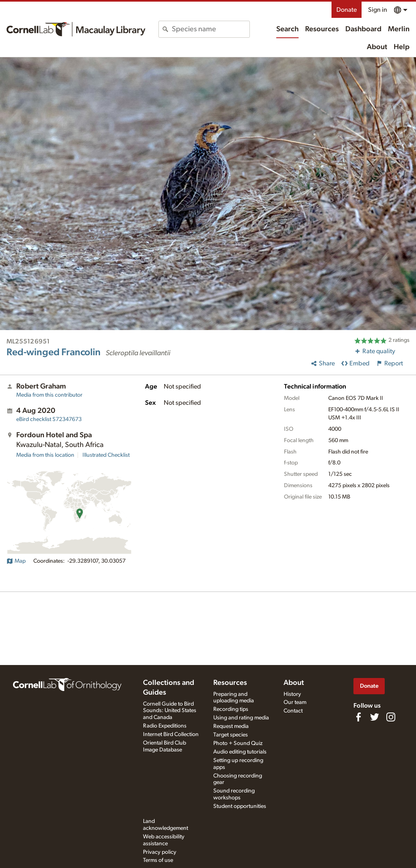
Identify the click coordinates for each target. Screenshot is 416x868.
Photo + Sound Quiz (238, 743)
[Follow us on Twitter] (375, 717)
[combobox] (210, 29)
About (377, 47)
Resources (322, 29)
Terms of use (158, 860)
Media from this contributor (49, 395)
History (292, 694)
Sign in (378, 10)
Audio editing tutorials (240, 752)
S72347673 (49, 419)
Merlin (399, 29)
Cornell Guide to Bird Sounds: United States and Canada (170, 711)
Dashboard (363, 29)
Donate (347, 10)
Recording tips (231, 709)
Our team (295, 702)
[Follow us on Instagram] (391, 717)
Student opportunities (240, 806)
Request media (231, 726)
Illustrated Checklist (106, 455)
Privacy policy (160, 852)
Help (402, 47)
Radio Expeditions (165, 726)
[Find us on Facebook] (358, 717)
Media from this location (45, 455)
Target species (231, 735)
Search (287, 29)
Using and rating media (241, 718)
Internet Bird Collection (171, 734)
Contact (293, 711)
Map (16, 561)
